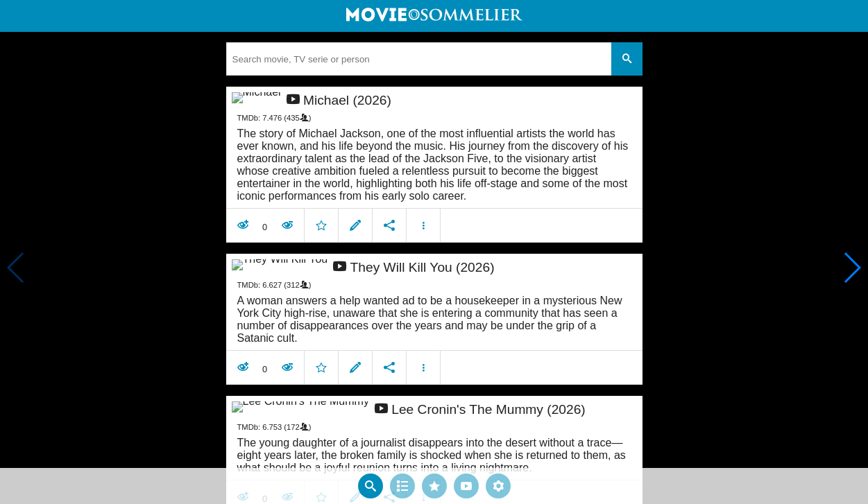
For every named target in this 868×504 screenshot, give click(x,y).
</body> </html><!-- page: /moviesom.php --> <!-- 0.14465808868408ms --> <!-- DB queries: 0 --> (434, 252)
